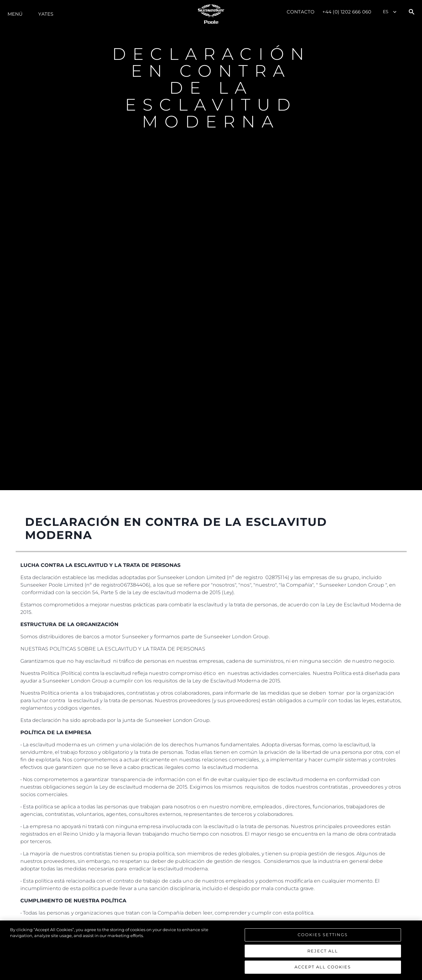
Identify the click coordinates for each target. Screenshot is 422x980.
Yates (46, 14)
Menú (15, 14)
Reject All (323, 954)
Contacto (301, 12)
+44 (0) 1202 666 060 (347, 12)
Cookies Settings (323, 937)
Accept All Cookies (323, 970)
